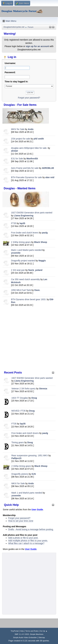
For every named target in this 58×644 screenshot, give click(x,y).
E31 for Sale (17, 159)
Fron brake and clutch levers (25, 233)
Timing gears (18, 442)
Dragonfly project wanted (23, 261)
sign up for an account (37, 46)
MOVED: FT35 (19, 411)
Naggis (42, 261)
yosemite (16, 253)
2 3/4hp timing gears (21, 242)
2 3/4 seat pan (18, 270)
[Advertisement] (29, 338)
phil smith (39, 139)
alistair (15, 151)
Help (22, 631)
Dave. (37, 290)
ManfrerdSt (32, 159)
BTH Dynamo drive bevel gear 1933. (29, 299)
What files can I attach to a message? (26, 543)
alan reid (50, 177)
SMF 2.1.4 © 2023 (22, 634)
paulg (45, 233)
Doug (34, 398)
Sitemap (42, 637)
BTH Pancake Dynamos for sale (27, 177)
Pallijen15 (16, 458)
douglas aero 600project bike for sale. (29, 148)
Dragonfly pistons (20, 474)
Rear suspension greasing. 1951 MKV (30, 455)
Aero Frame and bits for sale (25, 168)
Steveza (43, 389)
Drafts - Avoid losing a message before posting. (31, 529)
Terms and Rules (32, 631)
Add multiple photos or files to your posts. (28, 541)
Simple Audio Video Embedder (25, 637)
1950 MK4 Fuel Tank (21, 290)
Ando (31, 129)
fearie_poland (35, 270)
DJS (34, 474)
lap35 (22, 223)
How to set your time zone (21, 521)
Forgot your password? (19, 518)
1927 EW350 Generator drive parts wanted (32, 213)
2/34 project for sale (21, 139)
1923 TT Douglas (20, 398)
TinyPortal (15, 631)
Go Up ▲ (44, 631)
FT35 (14, 223)
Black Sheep (41, 242)
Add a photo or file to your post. (23, 538)
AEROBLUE (48, 168)
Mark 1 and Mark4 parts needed (26, 250)
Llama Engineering (24, 216)
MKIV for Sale (18, 129)
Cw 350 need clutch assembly (26, 279)
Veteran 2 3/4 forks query (24, 389)
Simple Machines (37, 634)
